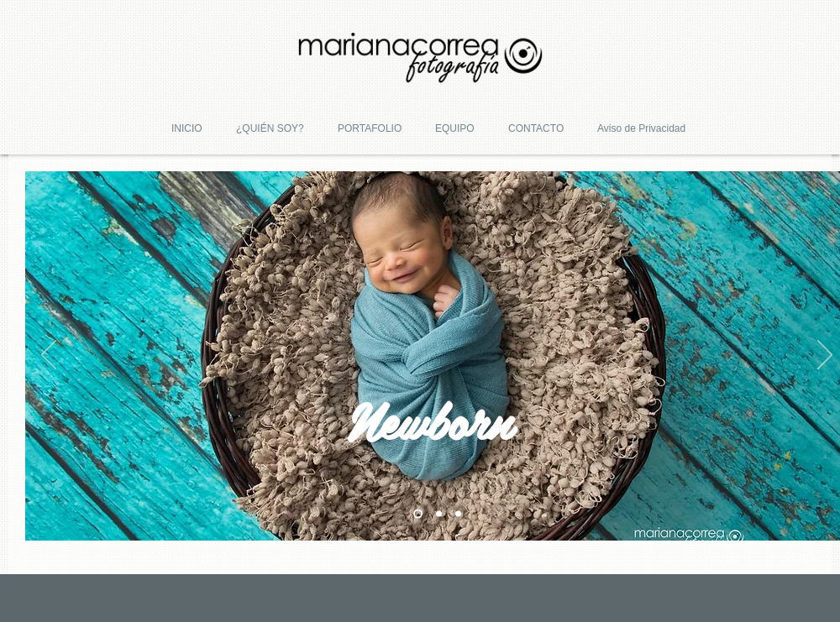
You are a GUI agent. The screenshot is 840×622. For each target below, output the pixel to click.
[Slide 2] (439, 514)
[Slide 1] (418, 514)
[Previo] (49, 356)
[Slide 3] (458, 514)
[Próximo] (825, 356)
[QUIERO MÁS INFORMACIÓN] (397, 605)
